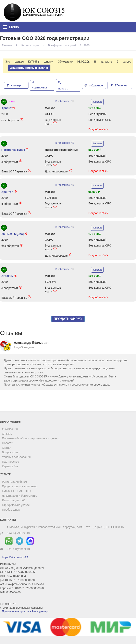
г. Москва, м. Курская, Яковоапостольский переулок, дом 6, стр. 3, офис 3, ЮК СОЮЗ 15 (65, 527)
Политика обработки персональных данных (31, 438)
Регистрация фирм (14, 482)
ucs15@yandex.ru (18, 549)
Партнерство (11, 462)
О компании (10, 429)
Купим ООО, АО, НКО (16, 491)
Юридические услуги (16, 505)
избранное (94, 85)
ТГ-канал (118, 85)
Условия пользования (16, 457)
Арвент (8, 108)
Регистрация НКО (14, 500)
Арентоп (9, 192)
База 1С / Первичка (16, 171)
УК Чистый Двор (15, 234)
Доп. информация (59, 171)
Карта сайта (10, 466)
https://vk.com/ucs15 (15, 557)
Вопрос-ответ (11, 452)
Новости (8, 443)
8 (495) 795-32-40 (18, 533)
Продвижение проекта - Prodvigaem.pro (26, 611)
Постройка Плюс (15, 150)
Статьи (7, 448)
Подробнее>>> (98, 129)
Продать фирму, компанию (20, 486)
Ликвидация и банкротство (20, 496)
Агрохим (9, 276)
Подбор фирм (11, 510)
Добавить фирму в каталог (29, 68)
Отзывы (7, 434)
